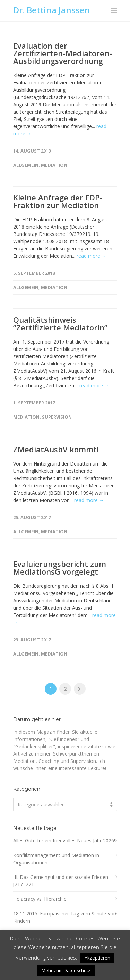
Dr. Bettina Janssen (52, 10)
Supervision (57, 417)
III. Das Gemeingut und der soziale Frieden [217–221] (61, 881)
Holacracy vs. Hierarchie (40, 899)
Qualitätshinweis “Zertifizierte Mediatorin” (60, 323)
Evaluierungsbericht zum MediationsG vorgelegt (60, 568)
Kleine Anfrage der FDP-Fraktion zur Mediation (58, 201)
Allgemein (26, 165)
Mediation (54, 165)
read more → (92, 256)
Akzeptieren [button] (97, 958)
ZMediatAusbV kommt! (56, 449)
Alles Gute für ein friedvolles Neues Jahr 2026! (64, 841)
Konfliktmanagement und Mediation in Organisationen (56, 859)
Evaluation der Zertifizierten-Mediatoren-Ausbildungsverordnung (63, 53)
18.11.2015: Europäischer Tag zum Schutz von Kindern (65, 917)
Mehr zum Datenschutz (66, 970)
